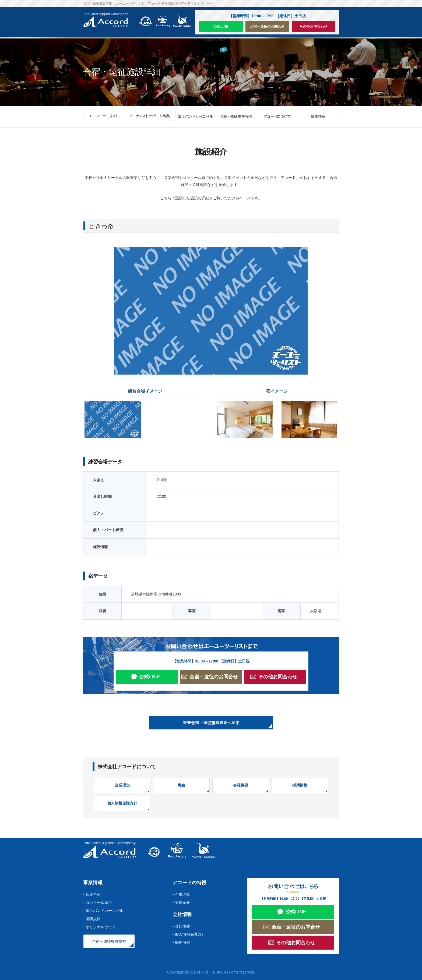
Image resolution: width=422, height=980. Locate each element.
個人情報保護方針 (122, 803)
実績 (181, 785)
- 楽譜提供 (92, 919)
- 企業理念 (181, 894)
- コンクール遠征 (98, 903)
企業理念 (122, 785)
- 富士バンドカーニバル (103, 911)
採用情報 (300, 785)
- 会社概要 (181, 926)
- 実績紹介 (181, 903)
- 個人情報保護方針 (189, 934)
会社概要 (241, 785)
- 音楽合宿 (92, 894)
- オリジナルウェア (99, 927)
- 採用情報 (181, 942)
